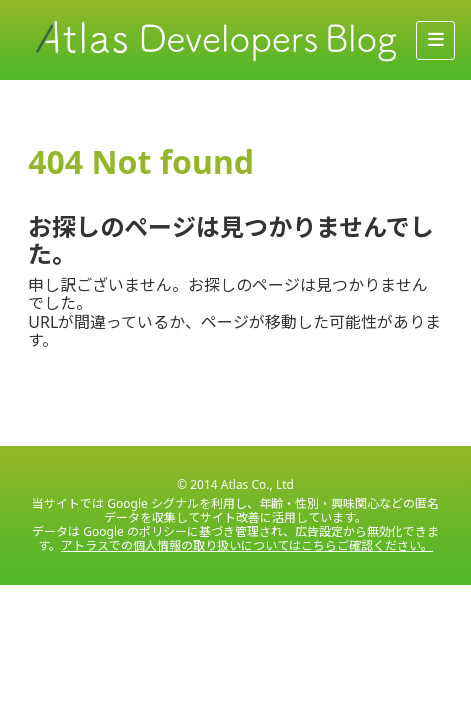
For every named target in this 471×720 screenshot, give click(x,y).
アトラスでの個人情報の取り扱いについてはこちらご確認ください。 (247, 545)
